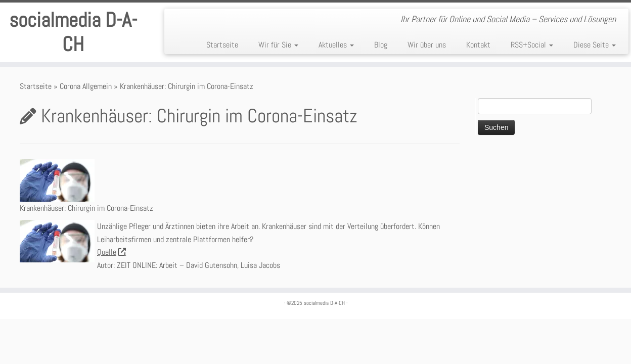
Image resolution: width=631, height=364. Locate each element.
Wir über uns (427, 45)
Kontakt (478, 45)
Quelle (111, 252)
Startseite (222, 45)
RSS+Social (532, 45)
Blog (381, 45)
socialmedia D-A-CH (73, 32)
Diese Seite (595, 45)
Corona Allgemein (86, 86)
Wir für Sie (278, 45)
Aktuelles (336, 45)
